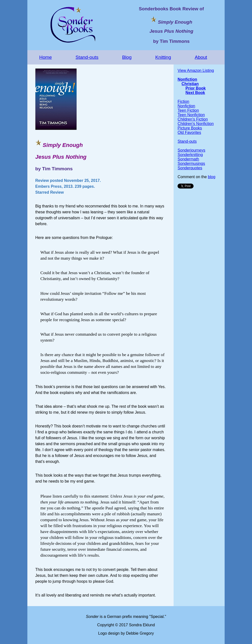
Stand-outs (87, 57)
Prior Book (196, 88)
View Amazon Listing (196, 71)
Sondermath (188, 159)
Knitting (163, 57)
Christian (190, 84)
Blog (127, 57)
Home (45, 57)
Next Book (195, 93)
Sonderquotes (190, 168)
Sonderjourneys (191, 150)
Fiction (183, 102)
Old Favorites (189, 133)
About (201, 57)
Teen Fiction (188, 110)
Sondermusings (191, 164)
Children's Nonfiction (196, 124)
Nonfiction (187, 79)
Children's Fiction (193, 119)
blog (212, 177)
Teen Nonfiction (191, 115)
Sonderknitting (190, 155)
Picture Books (190, 128)
